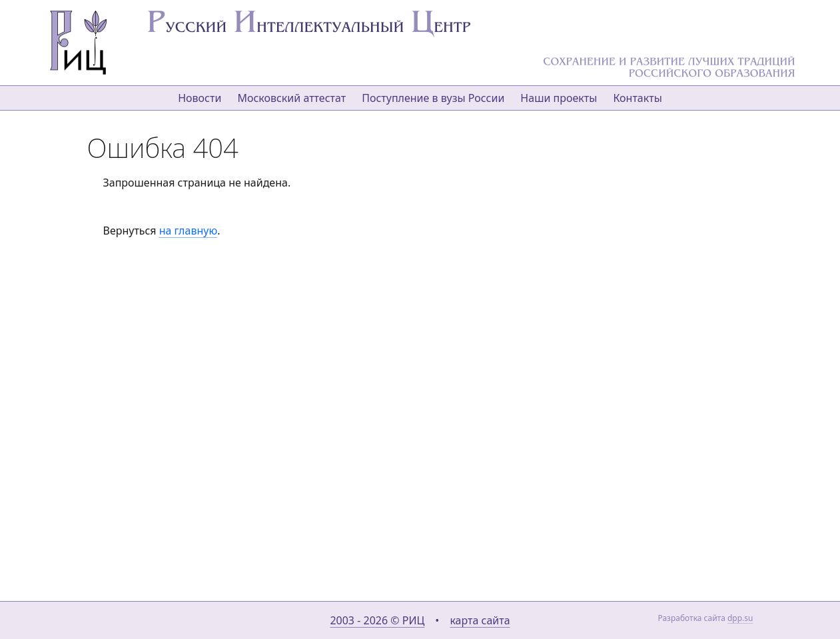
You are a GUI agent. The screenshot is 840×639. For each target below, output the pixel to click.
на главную (188, 231)
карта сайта (480, 620)
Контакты (637, 98)
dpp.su (740, 618)
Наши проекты (559, 98)
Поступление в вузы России (433, 98)
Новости (200, 98)
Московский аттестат (291, 98)
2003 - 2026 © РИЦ (377, 620)
